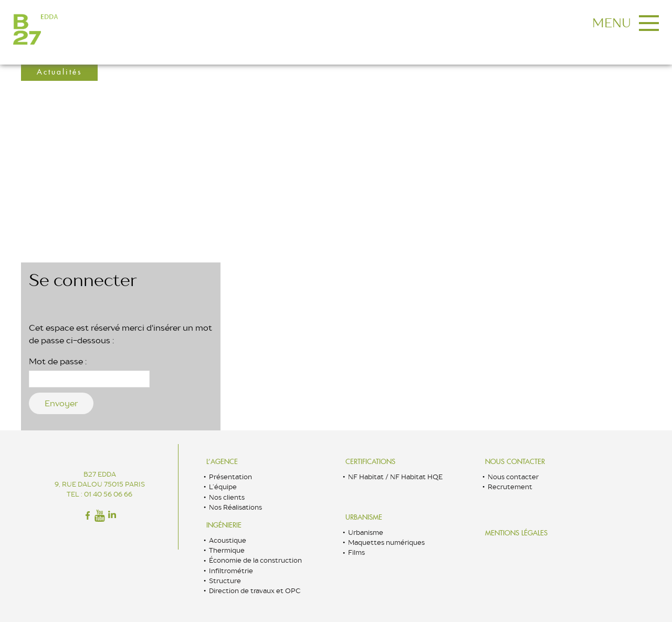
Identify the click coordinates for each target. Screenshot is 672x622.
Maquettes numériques (386, 542)
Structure (225, 581)
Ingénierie (224, 525)
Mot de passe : (89, 372)
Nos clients (227, 497)
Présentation (230, 477)
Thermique (227, 550)
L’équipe (223, 487)
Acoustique (228, 540)
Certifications (370, 462)
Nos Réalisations (235, 507)
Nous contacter (515, 462)
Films (356, 552)
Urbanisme (364, 517)
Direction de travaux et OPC (255, 591)
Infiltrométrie (231, 571)
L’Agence (222, 462)
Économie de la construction (255, 560)
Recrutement (510, 487)
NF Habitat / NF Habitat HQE (395, 477)
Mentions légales (516, 533)
